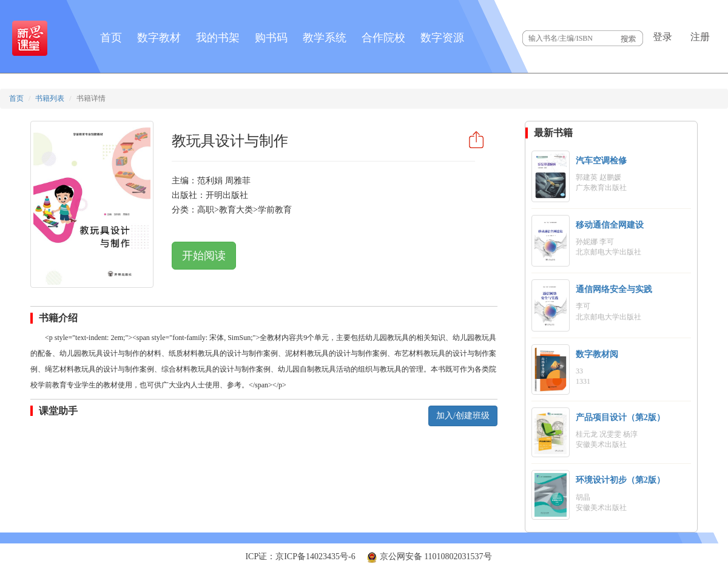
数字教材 (159, 38)
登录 (662, 37)
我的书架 (218, 38)
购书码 (271, 38)
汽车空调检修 (601, 161)
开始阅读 (204, 256)
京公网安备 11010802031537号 (429, 556)
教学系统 (325, 38)
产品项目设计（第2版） (620, 417)
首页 (111, 38)
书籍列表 (50, 98)
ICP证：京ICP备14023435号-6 (300, 556)
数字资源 (442, 38)
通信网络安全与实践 (614, 289)
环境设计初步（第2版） (620, 480)
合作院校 (383, 38)
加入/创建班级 (463, 416)
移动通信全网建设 (610, 225)
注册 (700, 37)
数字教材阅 (597, 354)
